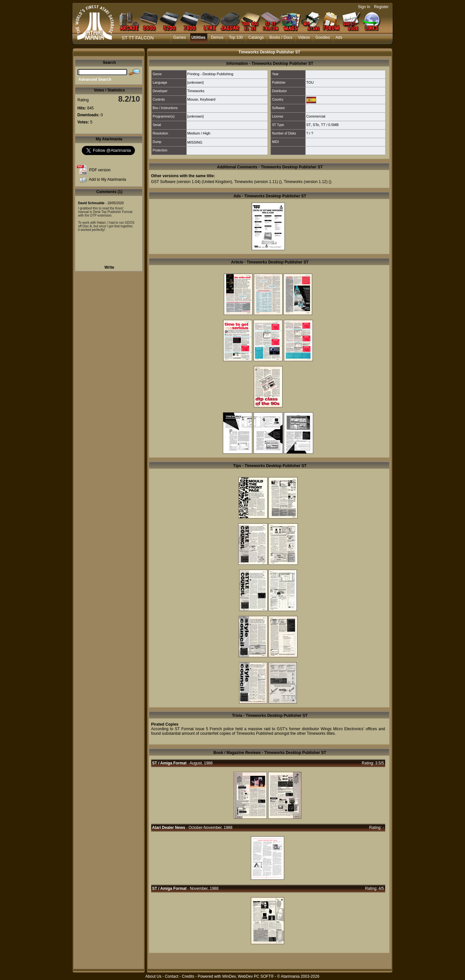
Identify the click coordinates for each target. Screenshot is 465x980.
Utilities (198, 37)
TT (323, 125)
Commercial (316, 116)
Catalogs (256, 37)
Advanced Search (95, 79)
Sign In (364, 7)
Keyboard (208, 99)
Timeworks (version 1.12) (306, 182)
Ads (339, 37)
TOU (310, 82)
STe (316, 125)
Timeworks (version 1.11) (256, 182)
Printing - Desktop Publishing (210, 74)
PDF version (100, 170)
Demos (217, 37)
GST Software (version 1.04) (176, 182)
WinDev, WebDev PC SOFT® (248, 976)
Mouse (193, 99)
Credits (188, 976)
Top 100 (236, 37)
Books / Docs (281, 37)
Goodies (323, 37)
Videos (304, 37)
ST (309, 125)
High (207, 133)
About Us (153, 976)
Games (180, 37)
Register (381, 7)
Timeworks (196, 91)
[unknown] (196, 82)
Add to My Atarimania (108, 179)
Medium (194, 133)
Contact (172, 976)
